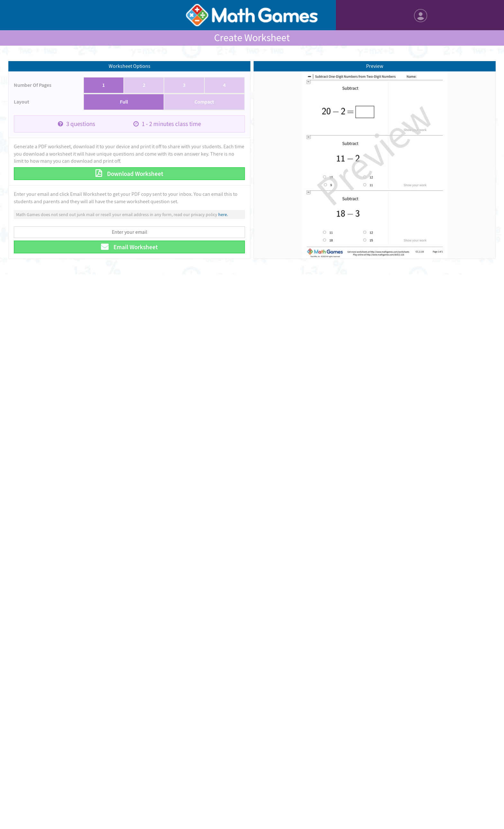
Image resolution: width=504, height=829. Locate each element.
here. (223, 214)
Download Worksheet (135, 174)
